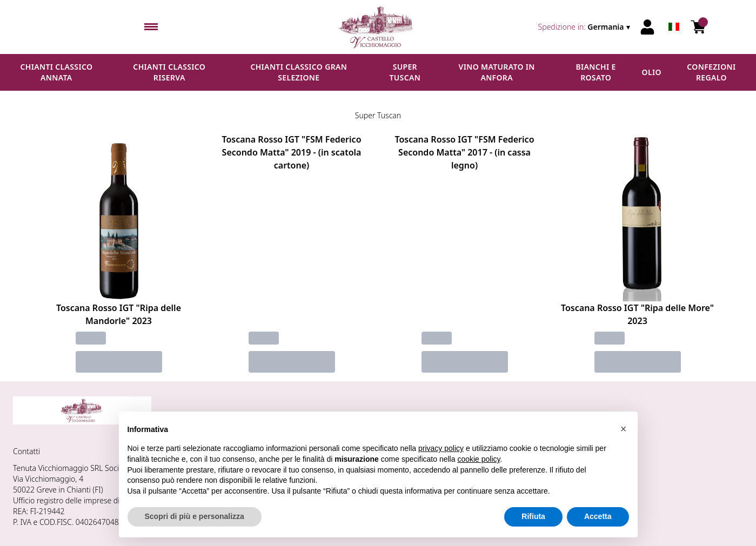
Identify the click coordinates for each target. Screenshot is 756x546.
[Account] (647, 27)
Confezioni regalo (711, 72)
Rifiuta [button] (533, 516)
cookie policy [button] (479, 459)
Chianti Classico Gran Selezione (299, 72)
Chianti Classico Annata (56, 72)
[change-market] (585, 27)
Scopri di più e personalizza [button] (195, 516)
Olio (652, 72)
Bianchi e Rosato (596, 72)
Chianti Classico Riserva (169, 72)
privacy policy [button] (441, 448)
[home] (378, 27)
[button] (624, 429)
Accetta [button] (598, 516)
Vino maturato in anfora (497, 72)
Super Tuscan (405, 72)
